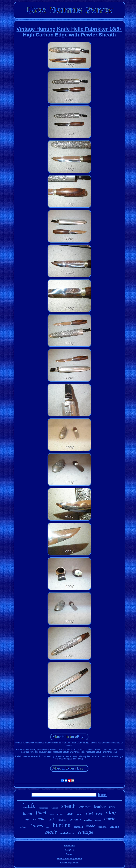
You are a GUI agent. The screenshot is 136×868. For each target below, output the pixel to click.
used (48, 827)
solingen (78, 827)
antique (114, 827)
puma (99, 814)
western (55, 808)
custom (85, 807)
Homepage (69, 846)
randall (98, 820)
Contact (69, 854)
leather (100, 807)
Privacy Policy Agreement (69, 858)
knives (37, 825)
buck (51, 820)
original (24, 827)
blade (51, 832)
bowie (110, 819)
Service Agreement (69, 863)
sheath (69, 806)
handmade (43, 808)
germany (75, 819)
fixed (41, 813)
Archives (69, 850)
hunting (62, 825)
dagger (79, 814)
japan (52, 814)
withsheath (67, 833)
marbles (88, 820)
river (27, 819)
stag (111, 813)
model (60, 814)
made (91, 826)
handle (39, 819)
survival (62, 820)
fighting (103, 827)
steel (89, 813)
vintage (86, 832)
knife (29, 806)
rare (112, 807)
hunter (28, 814)
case (70, 813)
